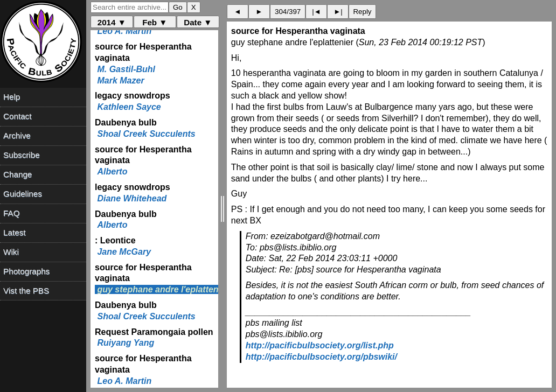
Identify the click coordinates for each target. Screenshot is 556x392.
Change (18, 174)
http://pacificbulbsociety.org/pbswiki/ (321, 357)
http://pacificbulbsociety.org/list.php (320, 345)
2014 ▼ (112, 22)
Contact (17, 116)
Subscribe (22, 155)
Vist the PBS (26, 290)
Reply (362, 12)
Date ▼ (198, 22)
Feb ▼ (155, 22)
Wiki (11, 252)
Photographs (26, 271)
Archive (17, 135)
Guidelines (23, 194)
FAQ (11, 213)
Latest (14, 232)
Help (12, 97)
